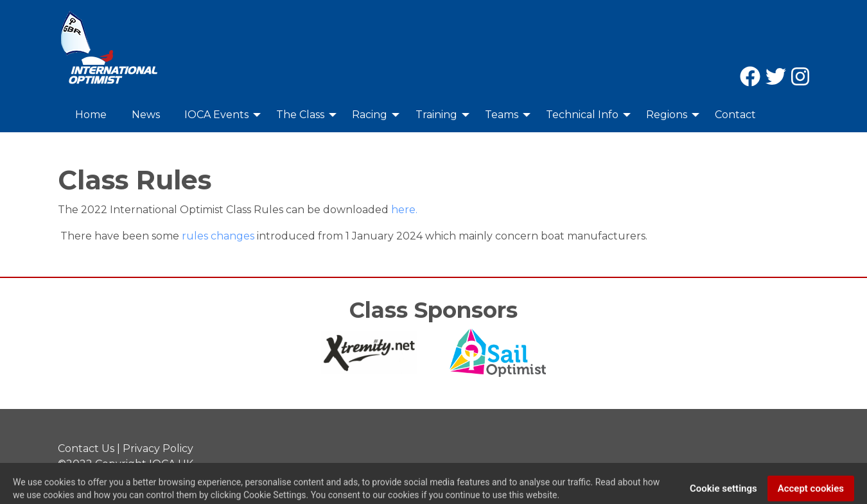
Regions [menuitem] (667, 115)
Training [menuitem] (436, 115)
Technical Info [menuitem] (582, 115)
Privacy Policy (158, 448)
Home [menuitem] (91, 115)
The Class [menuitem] (300, 115)
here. (404, 210)
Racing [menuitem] (370, 115)
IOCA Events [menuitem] (216, 115)
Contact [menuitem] (735, 115)
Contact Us (86, 448)
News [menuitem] (146, 115)
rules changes (218, 236)
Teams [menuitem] (502, 115)
